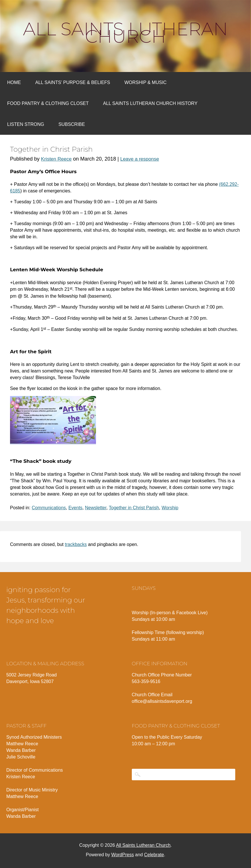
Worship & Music (145, 82)
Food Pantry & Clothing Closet (48, 103)
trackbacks (76, 544)
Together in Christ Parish (134, 508)
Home (14, 82)
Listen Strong (26, 124)
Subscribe (72, 124)
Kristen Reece (56, 159)
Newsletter (96, 508)
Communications (49, 508)
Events (76, 508)
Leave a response (140, 159)
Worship (170, 508)
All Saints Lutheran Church (126, 33)
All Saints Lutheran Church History (150, 103)
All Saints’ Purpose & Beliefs (73, 82)
